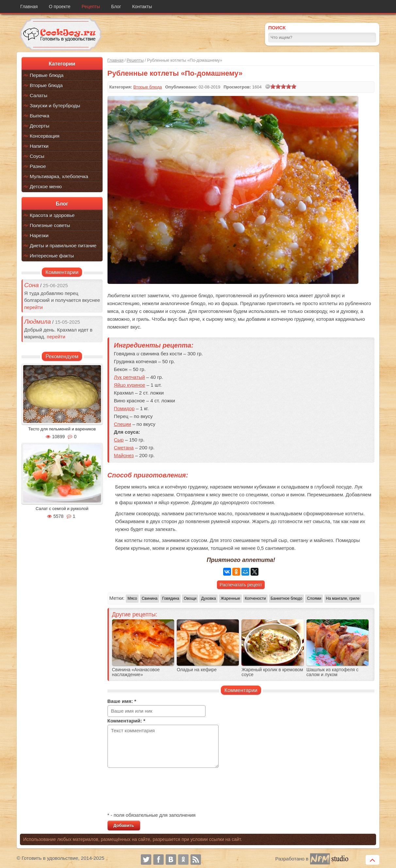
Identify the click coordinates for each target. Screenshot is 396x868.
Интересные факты (52, 256)
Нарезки (39, 235)
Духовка (208, 598)
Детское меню (46, 186)
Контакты (142, 7)
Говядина (171, 598)
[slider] (283, 86)
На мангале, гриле (343, 598)
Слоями (314, 598)
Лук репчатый (130, 377)
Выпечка (40, 116)
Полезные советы (50, 225)
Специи (123, 424)
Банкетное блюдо (286, 598)
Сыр (119, 440)
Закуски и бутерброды (55, 106)
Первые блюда (47, 75)
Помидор (124, 408)
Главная (29, 7)
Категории (62, 64)
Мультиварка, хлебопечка (59, 176)
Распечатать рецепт (241, 585)
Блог (116, 7)
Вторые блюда (46, 85)
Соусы (37, 156)
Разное (38, 166)
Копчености (255, 598)
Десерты (40, 126)
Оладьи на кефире (197, 670)
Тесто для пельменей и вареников (62, 429)
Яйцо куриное (130, 385)
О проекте (60, 7)
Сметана (124, 448)
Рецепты (91, 7)
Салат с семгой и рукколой (62, 509)
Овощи (190, 598)
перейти (33, 307)
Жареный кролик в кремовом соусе (272, 672)
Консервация (45, 136)
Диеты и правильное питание (63, 246)
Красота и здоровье (52, 215)
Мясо (132, 598)
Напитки (39, 146)
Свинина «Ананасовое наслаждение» (136, 672)
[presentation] (157, 791)
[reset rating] (268, 86)
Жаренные (230, 598)
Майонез (124, 455)
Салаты (39, 95)
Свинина (150, 598)
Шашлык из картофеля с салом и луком (332, 672)
